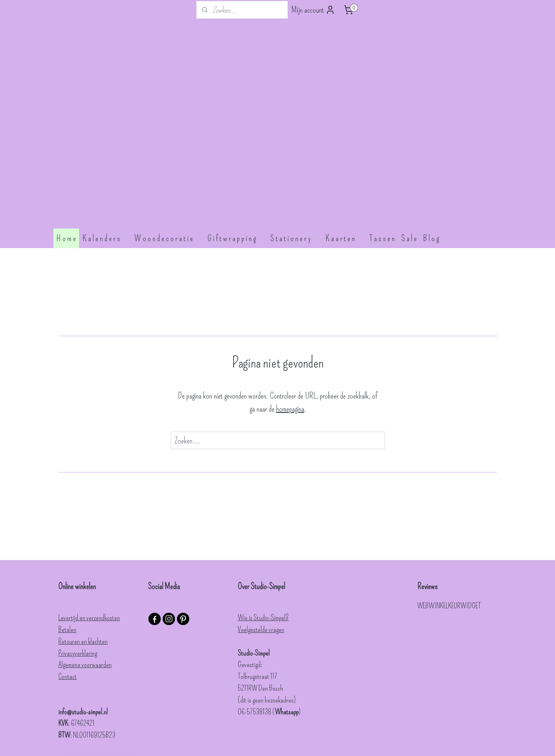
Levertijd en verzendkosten (89, 511)
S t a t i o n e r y (295, 131)
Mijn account (313, 10)
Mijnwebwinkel (348, 741)
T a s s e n (382, 131)
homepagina (290, 302)
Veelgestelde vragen (261, 523)
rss (290, 741)
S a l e (409, 131)
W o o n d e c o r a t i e (168, 131)
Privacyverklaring (78, 546)
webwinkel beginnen (308, 741)
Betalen (67, 523)
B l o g (435, 131)
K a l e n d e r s (105, 131)
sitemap (280, 741)
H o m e (66, 131)
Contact (67, 570)
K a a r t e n (344, 131)
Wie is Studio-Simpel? (263, 511)
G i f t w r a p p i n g (236, 131)
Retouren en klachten (83, 534)
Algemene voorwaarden (85, 558)
